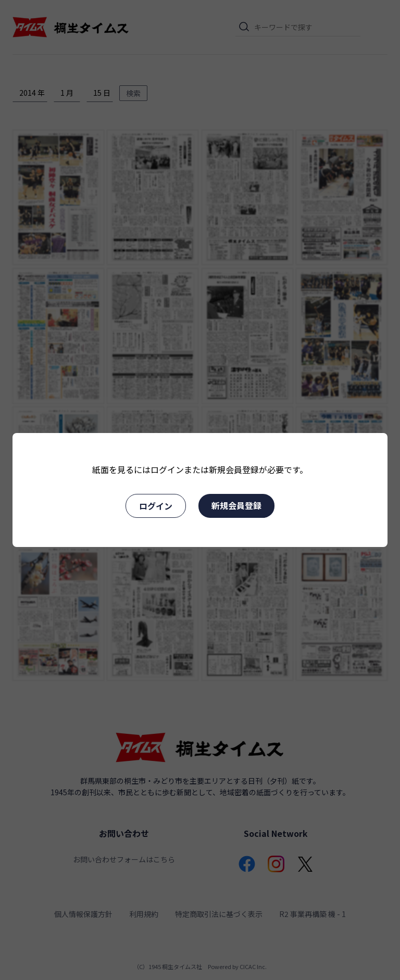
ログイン (156, 506)
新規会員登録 (236, 505)
